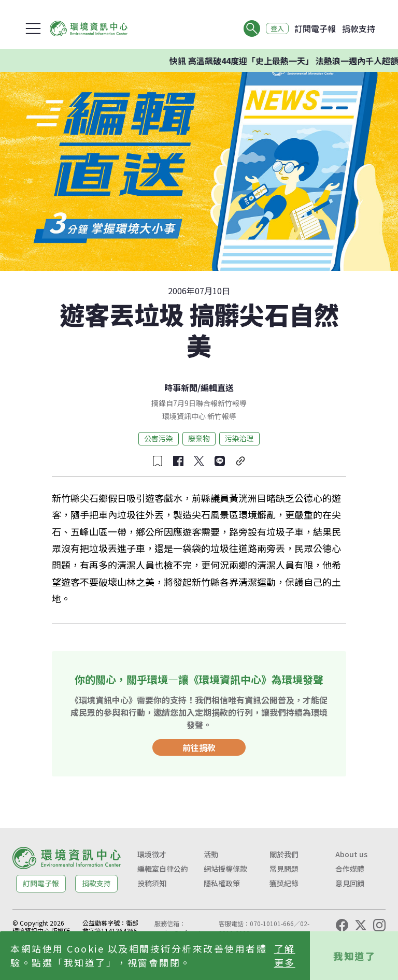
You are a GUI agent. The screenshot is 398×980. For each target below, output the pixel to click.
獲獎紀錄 (284, 883)
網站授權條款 (225, 869)
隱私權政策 (222, 883)
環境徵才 (152, 854)
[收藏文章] (158, 461)
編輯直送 (217, 387)
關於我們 (284, 854)
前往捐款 (199, 747)
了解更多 (285, 955)
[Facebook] (342, 925)
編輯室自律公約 (163, 869)
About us (351, 854)
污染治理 (239, 438)
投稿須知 (152, 883)
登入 (275, 28)
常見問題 (284, 869)
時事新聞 (181, 387)
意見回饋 (350, 883)
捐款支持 (359, 28)
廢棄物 (199, 438)
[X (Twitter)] (361, 925)
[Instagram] (379, 925)
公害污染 (159, 438)
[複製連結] (240, 461)
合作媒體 (350, 869)
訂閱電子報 (315, 28)
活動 (211, 854)
